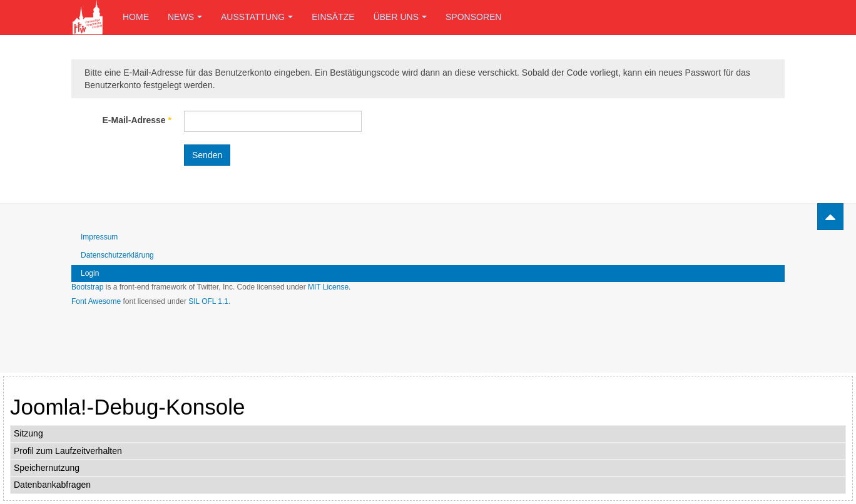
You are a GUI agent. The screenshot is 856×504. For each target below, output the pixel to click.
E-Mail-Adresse (137, 120)
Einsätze (333, 17)
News (185, 17)
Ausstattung (257, 17)
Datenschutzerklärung (117, 255)
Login (90, 273)
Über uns (400, 17)
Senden (207, 155)
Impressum (99, 237)
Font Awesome (96, 301)
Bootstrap (87, 287)
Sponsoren (473, 17)
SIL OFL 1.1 (208, 301)
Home (136, 17)
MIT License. (329, 287)
